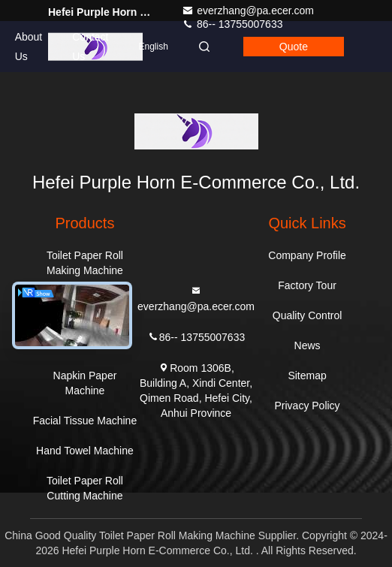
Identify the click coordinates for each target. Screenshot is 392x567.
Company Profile (307, 255)
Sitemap (307, 375)
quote (294, 47)
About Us (29, 47)
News (308, 345)
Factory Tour (307, 285)
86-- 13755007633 (196, 336)
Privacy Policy (307, 406)
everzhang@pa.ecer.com (248, 11)
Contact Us (90, 47)
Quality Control (308, 315)
